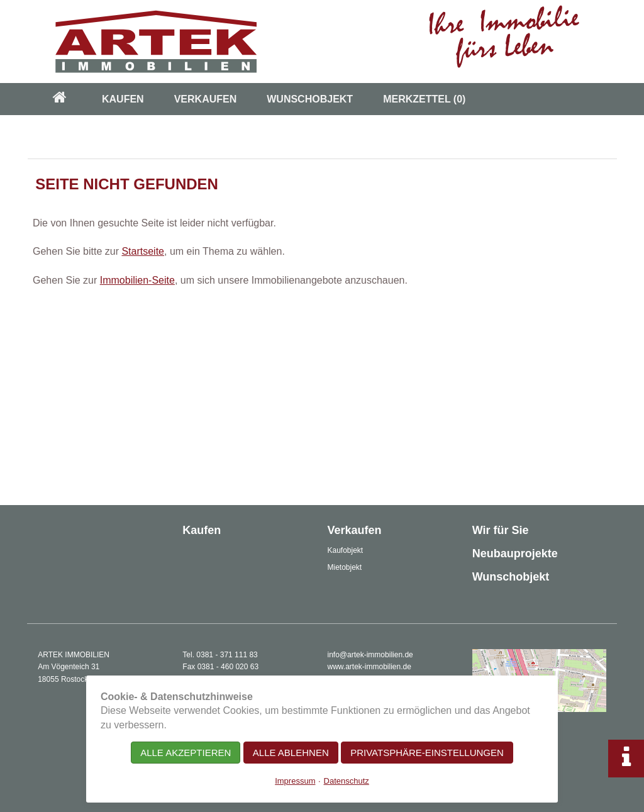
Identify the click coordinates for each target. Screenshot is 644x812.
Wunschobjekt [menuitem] (310, 99)
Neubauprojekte (515, 553)
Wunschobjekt (511, 577)
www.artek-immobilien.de (369, 667)
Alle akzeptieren (186, 753)
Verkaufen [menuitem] (206, 99)
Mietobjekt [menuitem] (345, 567)
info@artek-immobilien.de (370, 655)
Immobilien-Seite (137, 280)
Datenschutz (347, 781)
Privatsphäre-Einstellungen (427, 753)
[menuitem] (60, 99)
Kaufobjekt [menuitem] (346, 550)
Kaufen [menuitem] (123, 99)
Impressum (295, 781)
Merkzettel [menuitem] (424, 99)
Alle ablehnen (291, 753)
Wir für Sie (501, 530)
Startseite (143, 251)
